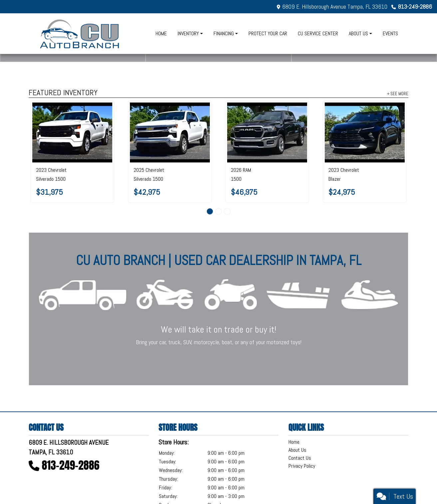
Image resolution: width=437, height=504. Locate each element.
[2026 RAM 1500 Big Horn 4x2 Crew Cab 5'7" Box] (267, 132)
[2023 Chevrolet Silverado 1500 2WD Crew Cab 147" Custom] (72, 132)
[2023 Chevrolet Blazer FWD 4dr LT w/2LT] (365, 132)
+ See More (398, 94)
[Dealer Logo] (80, 34)
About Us (297, 450)
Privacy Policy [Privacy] (302, 466)
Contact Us (300, 458)
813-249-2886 (415, 6)
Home (294, 442)
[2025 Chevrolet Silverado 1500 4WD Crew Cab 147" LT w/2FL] (170, 132)
